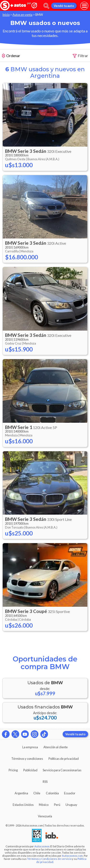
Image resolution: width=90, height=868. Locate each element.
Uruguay (71, 805)
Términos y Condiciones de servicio (49, 859)
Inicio (6, 15)
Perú (57, 805)
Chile (37, 793)
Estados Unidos (23, 805)
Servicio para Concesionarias (62, 770)
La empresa (30, 747)
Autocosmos (42, 846)
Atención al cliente (56, 747)
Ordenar (11, 56)
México (44, 805)
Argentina (21, 793)
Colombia (52, 793)
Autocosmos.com (72, 856)
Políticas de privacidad (64, 759)
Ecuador (70, 793)
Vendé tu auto (64, 6)
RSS (45, 782)
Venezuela (45, 816)
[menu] (84, 6)
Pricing (13, 770)
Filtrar (80, 56)
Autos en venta (22, 15)
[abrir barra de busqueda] (46, 6)
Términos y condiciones (27, 759)
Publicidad (30, 770)
